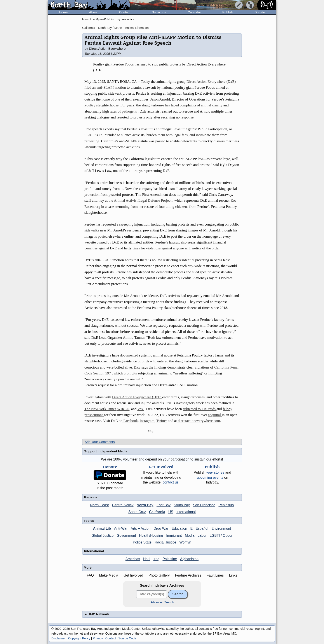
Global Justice (103, 535)
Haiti (147, 559)
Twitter (162, 421)
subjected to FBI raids (200, 409)
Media (190, 535)
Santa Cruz (137, 512)
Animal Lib (102, 528)
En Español (199, 528)
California (89, 28)
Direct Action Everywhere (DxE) (137, 397)
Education (179, 528)
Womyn (185, 542)
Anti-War (121, 528)
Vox (141, 409)
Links (233, 575)
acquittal (215, 415)
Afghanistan (189, 559)
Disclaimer (58, 638)
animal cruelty (212, 105)
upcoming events (210, 477)
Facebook (130, 421)
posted (103, 236)
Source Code (127, 638)
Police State (142, 542)
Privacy (98, 638)
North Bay (145, 505)
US (171, 512)
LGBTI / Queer (221, 535)
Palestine (170, 559)
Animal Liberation (137, 28)
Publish (228, 12)
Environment (221, 528)
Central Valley (123, 505)
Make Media (109, 575)
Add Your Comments (100, 442)
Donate (260, 12)
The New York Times (100, 409)
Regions (91, 497)
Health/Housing (151, 535)
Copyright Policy (79, 638)
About (93, 12)
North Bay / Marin (110, 28)
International (186, 512)
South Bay (182, 505)
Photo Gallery (159, 575)
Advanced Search (162, 602)
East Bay (164, 505)
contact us (171, 482)
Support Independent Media (106, 451)
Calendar (194, 12)
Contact (125, 12)
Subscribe (159, 12)
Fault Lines (215, 575)
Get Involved (133, 575)
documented (130, 355)
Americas (133, 559)
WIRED (123, 409)
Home (63, 12)
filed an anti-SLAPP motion (106, 87)
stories (215, 472)
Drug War (161, 528)
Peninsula (226, 505)
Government (126, 535)
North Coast (99, 505)
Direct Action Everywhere (206, 82)
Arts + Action (141, 528)
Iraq (156, 559)
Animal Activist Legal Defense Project (143, 200)
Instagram (147, 421)
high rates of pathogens (120, 111)
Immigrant (174, 535)
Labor (202, 535)
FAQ (90, 575)
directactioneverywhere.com (198, 421)
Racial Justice (165, 542)
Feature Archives (188, 575)
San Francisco (204, 505)
